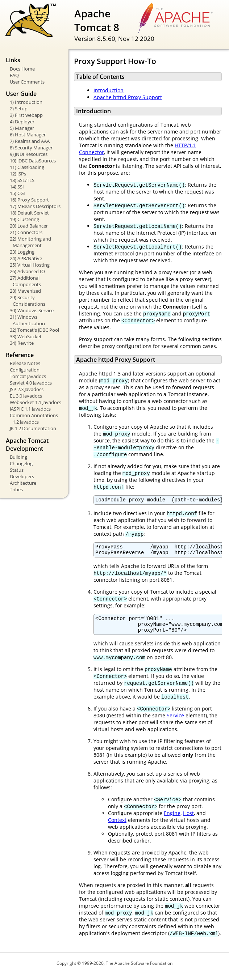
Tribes (16, 489)
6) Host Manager (28, 135)
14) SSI (17, 187)
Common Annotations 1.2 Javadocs (34, 419)
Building (18, 457)
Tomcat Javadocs (28, 376)
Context (117, 826)
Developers (22, 476)
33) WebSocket (26, 336)
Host (188, 820)
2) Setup (19, 109)
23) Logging (22, 252)
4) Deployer (22, 122)
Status (17, 470)
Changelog (21, 463)
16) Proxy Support (29, 200)
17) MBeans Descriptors (35, 206)
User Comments (27, 82)
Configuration (25, 370)
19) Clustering (24, 219)
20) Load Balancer (29, 226)
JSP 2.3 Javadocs (27, 389)
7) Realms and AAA (30, 141)
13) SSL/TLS (22, 180)
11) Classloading (27, 167)
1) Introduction (26, 102)
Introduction (109, 90)
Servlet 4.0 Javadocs (31, 383)
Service (175, 722)
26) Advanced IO (27, 271)
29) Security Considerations (28, 301)
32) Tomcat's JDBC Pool (34, 330)
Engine (172, 820)
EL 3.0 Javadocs (26, 396)
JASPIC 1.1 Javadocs (30, 409)
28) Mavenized (25, 291)
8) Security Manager (31, 148)
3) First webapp (26, 115)
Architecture (23, 483)
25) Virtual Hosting (30, 265)
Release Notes (25, 363)
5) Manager (22, 128)
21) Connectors (26, 232)
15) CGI (17, 193)
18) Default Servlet (29, 213)
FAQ (14, 75)
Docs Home (22, 69)
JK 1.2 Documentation (33, 428)
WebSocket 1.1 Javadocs (36, 402)
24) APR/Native (26, 258)
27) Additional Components (25, 281)
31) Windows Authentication (27, 320)
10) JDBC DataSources (33, 161)
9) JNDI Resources (29, 154)
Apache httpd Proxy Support (128, 97)
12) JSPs (18, 174)
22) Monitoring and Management (30, 242)
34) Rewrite (22, 343)
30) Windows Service (32, 310)
